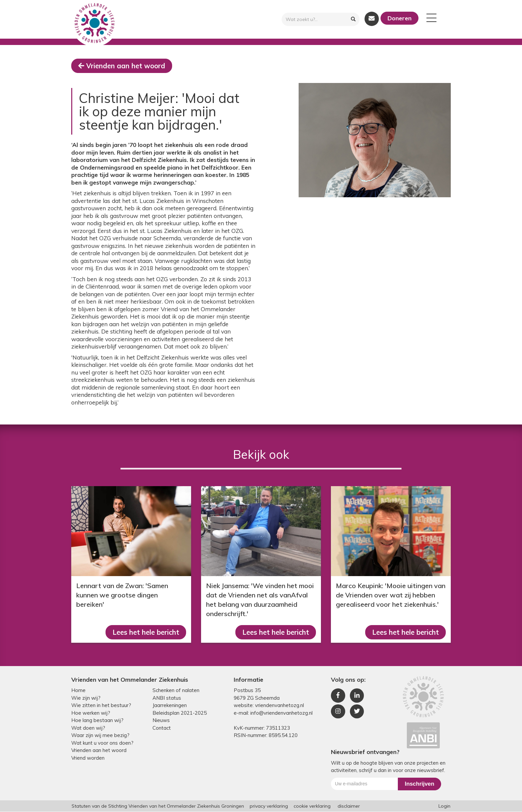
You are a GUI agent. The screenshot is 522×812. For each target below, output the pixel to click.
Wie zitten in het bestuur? (101, 706)
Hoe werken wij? (91, 713)
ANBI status (167, 698)
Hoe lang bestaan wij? (97, 721)
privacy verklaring (269, 806)
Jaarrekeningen (170, 706)
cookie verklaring (312, 806)
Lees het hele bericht (145, 632)
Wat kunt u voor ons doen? (102, 743)
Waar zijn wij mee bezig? (100, 736)
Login (444, 806)
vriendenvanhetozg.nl (279, 706)
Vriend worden (88, 758)
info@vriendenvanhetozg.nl (281, 713)
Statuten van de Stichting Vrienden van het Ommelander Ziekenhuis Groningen (158, 806)
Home (78, 691)
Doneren (399, 18)
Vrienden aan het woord (122, 66)
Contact (162, 728)
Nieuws (161, 721)
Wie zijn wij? (86, 698)
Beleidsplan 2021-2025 (180, 713)
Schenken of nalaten (176, 691)
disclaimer (349, 806)
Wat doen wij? (88, 728)
